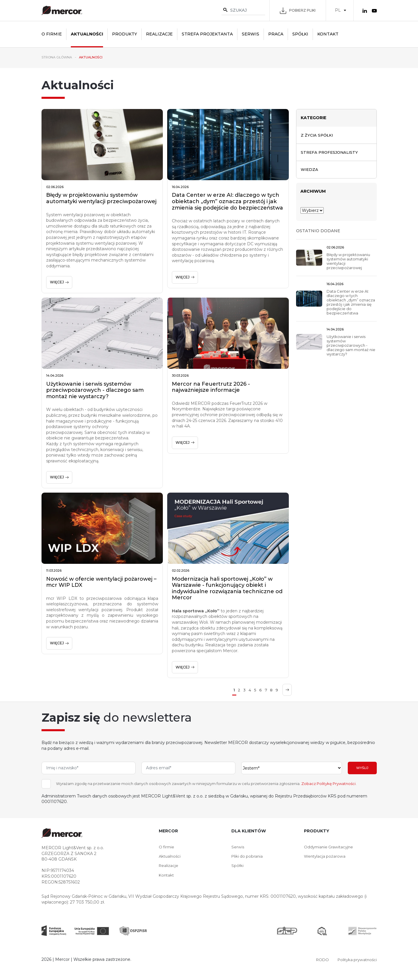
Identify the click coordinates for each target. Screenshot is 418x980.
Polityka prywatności (356, 959)
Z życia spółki (318, 135)
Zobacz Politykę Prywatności (328, 784)
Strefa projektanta (207, 34)
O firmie (52, 34)
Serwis (251, 34)
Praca (276, 34)
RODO (319, 959)
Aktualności (87, 34)
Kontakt (328, 34)
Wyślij (362, 768)
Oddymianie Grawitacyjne (330, 847)
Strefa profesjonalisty (331, 153)
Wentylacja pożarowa (325, 856)
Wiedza (310, 170)
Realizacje (159, 34)
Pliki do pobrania (248, 856)
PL (338, 10)
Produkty (125, 34)
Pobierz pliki (298, 10)
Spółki (300, 34)
